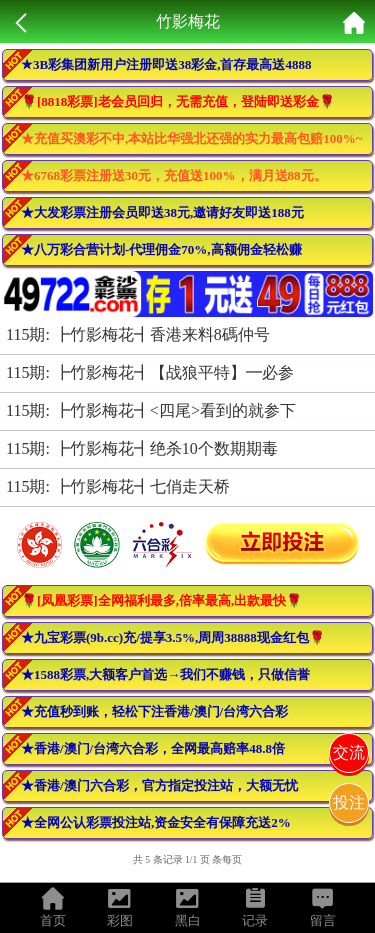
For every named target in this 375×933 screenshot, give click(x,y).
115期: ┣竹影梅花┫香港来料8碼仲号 (138, 334)
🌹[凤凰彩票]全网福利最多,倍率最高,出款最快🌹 (161, 600)
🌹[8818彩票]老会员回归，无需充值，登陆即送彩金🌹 (178, 101)
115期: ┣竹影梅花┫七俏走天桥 (118, 486)
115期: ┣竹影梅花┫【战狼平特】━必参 (150, 372)
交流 (349, 752)
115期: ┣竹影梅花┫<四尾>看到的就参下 (151, 410)
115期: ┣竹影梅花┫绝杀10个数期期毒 (142, 448)
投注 (349, 802)
